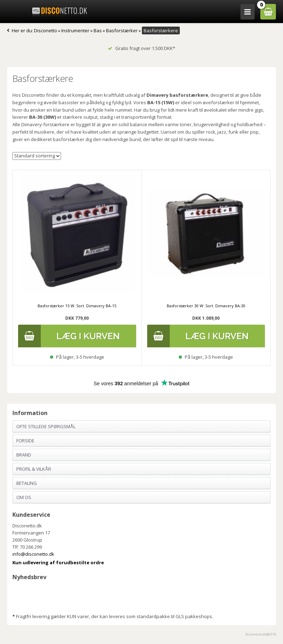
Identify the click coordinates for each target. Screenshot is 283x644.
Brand (24, 455)
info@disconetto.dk (33, 554)
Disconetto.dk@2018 (261, 634)
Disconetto (46, 30)
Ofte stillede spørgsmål (46, 426)
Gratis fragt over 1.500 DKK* (141, 48)
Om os (24, 497)
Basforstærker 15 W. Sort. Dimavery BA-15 (77, 306)
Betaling (27, 483)
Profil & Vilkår (34, 469)
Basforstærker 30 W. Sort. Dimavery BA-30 (206, 306)
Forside (25, 441)
